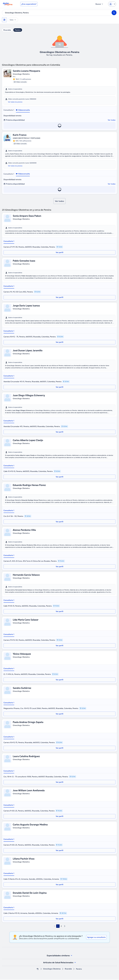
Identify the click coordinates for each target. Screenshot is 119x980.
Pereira (18, 30)
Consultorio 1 (9, 110)
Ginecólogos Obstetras (52, 969)
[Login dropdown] (112, 4)
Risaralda (7, 30)
